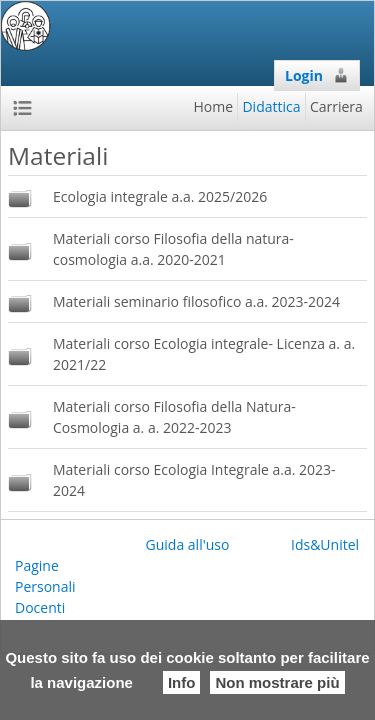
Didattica (271, 106)
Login (317, 75)
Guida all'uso (188, 544)
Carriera (336, 106)
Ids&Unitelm (331, 544)
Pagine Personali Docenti (45, 586)
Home (214, 106)
